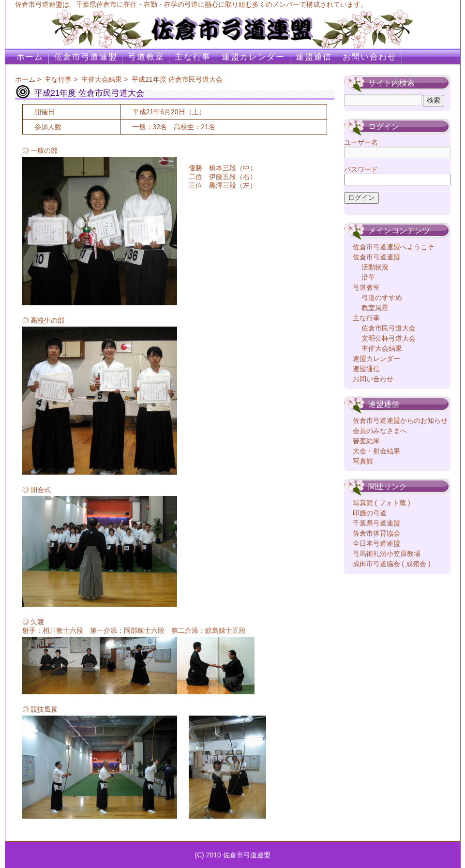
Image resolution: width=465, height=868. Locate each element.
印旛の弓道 (370, 513)
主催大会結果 (102, 79)
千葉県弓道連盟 (376, 523)
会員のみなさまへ (380, 431)
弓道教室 (146, 57)
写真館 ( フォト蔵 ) (382, 503)
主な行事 (193, 57)
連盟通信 (314, 57)
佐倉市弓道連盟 (86, 57)
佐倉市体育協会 (376, 533)
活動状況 (375, 267)
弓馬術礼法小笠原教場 (387, 554)
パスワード (361, 169)
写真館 (363, 461)
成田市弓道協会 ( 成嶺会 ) (392, 564)
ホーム (30, 57)
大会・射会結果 (376, 451)
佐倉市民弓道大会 (389, 328)
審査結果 (366, 441)
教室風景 (375, 308)
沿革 (368, 277)
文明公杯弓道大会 (389, 338)
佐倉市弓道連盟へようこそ (393, 247)
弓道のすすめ (382, 298)
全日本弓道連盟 (376, 543)
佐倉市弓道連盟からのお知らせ (400, 420)
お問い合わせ (370, 57)
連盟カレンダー (253, 57)
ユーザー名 (361, 142)
